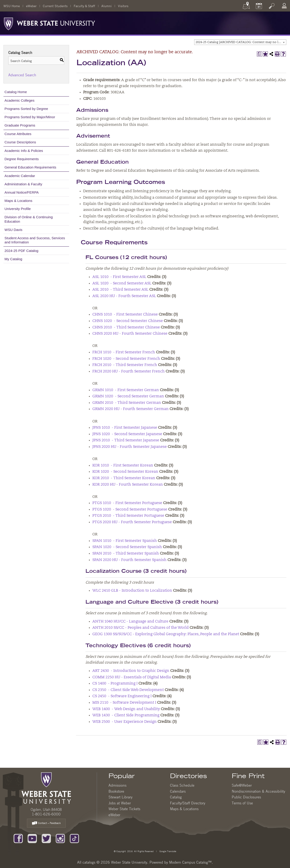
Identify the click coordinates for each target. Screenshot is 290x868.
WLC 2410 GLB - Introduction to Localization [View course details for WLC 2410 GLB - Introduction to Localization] (132, 591)
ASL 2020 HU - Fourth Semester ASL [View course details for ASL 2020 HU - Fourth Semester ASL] (124, 296)
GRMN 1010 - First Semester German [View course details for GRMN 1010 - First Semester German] (126, 390)
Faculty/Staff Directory (188, 803)
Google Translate (167, 851)
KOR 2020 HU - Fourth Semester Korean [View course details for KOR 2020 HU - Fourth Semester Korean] (128, 485)
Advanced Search (22, 75)
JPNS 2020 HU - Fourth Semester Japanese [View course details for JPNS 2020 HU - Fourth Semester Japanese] (130, 447)
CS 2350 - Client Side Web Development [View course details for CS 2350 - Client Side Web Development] (128, 690)
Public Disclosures (246, 797)
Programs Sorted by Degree (26, 109)
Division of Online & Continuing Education (29, 219)
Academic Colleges (20, 100)
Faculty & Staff (84, 6)
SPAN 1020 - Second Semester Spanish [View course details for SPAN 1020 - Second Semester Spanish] (127, 547)
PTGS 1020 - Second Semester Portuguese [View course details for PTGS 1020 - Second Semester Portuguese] (130, 510)
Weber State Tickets (124, 809)
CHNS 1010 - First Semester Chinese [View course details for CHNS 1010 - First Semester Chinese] (125, 315)
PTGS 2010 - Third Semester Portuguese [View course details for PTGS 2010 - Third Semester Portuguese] (128, 516)
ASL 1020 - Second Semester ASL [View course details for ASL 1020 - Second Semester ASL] (122, 283)
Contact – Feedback (46, 823)
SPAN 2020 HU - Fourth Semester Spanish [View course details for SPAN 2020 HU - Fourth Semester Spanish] (129, 560)
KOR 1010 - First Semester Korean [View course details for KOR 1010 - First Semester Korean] (123, 466)
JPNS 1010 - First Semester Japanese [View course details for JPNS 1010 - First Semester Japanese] (125, 428)
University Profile (18, 209)
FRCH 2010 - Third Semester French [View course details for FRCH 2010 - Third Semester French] (125, 365)
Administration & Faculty (23, 184)
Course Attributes (18, 134)
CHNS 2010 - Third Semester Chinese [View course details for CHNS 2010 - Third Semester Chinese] (126, 328)
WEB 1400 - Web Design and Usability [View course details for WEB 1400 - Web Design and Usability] (126, 709)
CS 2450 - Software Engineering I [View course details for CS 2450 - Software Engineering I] (122, 696)
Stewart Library (120, 797)
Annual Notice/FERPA (22, 192)
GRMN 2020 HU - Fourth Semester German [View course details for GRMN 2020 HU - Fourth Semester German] (130, 409)
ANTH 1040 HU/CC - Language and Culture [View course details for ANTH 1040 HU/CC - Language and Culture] (130, 622)
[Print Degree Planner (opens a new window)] (259, 54)
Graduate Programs (20, 125)
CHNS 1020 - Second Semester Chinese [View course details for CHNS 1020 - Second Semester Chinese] (128, 321)
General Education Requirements (31, 167)
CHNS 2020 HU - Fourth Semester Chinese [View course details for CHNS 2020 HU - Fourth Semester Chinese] (130, 334)
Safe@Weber (242, 785)
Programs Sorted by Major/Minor (30, 117)
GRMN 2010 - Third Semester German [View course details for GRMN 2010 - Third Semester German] (127, 403)
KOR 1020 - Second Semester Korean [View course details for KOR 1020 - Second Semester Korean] (125, 472)
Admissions (117, 785)
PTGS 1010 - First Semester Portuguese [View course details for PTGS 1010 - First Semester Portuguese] (127, 503)
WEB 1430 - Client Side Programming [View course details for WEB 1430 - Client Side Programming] (126, 715)
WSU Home (12, 6)
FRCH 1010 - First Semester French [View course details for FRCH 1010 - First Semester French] (124, 352)
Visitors (123, 6)
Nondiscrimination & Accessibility (258, 791)
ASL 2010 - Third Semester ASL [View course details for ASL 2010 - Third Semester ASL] (120, 290)
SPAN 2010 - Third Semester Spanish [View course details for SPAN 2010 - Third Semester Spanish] (126, 554)
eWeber (31, 6)
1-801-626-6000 (46, 814)
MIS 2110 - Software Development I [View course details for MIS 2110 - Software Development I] (124, 703)
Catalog (176, 797)
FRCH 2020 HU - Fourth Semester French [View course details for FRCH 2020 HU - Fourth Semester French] (129, 372)
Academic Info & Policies (24, 151)
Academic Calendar (20, 176)
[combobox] (240, 42)
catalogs (89, 862)
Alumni (107, 6)
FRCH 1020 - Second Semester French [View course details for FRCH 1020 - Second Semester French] (126, 359)
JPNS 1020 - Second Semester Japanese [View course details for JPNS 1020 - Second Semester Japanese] (127, 434)
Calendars (178, 791)
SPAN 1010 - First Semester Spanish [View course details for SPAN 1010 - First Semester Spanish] (125, 541)
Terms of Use (242, 803)
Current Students (55, 6)
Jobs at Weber (120, 803)
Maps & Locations (19, 201)
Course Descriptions (20, 142)
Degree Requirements (22, 159)
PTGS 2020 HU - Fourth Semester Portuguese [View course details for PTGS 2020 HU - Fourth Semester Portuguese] (132, 522)
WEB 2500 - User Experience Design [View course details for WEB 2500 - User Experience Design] (124, 722)
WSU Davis (14, 230)
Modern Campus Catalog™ (190, 862)
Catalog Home (16, 92)
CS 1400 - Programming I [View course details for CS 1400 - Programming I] (115, 684)
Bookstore (116, 791)
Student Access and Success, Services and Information (35, 240)
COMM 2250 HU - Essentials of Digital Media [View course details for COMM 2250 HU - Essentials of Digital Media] (132, 677)
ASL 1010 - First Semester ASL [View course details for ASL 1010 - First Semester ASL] (119, 277)
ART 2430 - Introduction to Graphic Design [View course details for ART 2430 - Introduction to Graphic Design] (131, 671)
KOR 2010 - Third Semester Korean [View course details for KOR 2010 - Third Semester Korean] (124, 478)
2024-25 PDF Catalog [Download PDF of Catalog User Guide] (22, 251)
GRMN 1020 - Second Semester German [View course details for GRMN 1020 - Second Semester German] (128, 396)
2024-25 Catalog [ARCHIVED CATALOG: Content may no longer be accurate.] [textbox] (241, 42)
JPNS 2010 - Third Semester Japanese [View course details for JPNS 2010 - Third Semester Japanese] (126, 440)
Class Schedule (182, 785)
